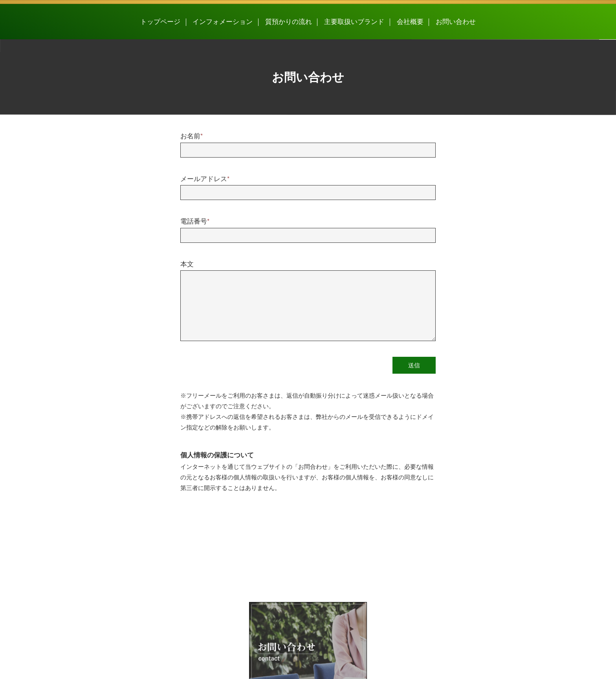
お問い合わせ (456, 22)
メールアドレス (205, 179)
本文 (187, 264)
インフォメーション (223, 22)
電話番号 (195, 222)
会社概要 (410, 22)
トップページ (160, 22)
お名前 (192, 136)
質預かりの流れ (289, 22)
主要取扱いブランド (354, 22)
